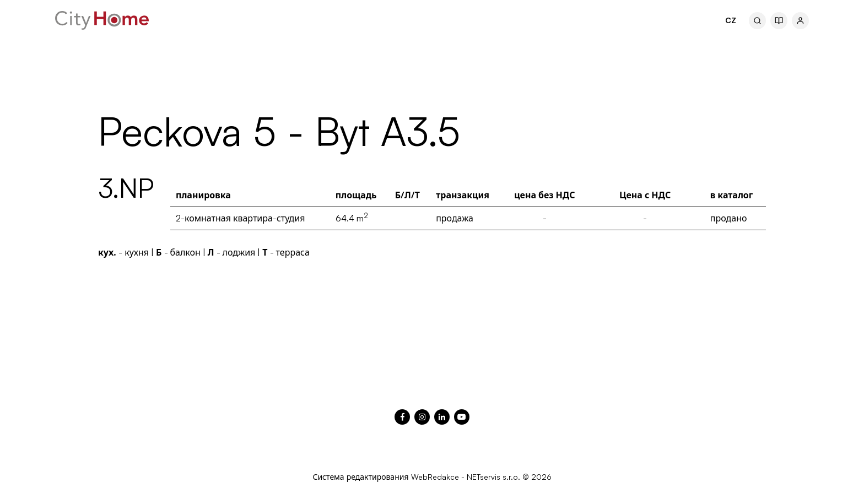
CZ (731, 20)
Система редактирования (360, 477)
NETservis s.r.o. (493, 477)
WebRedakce (435, 477)
